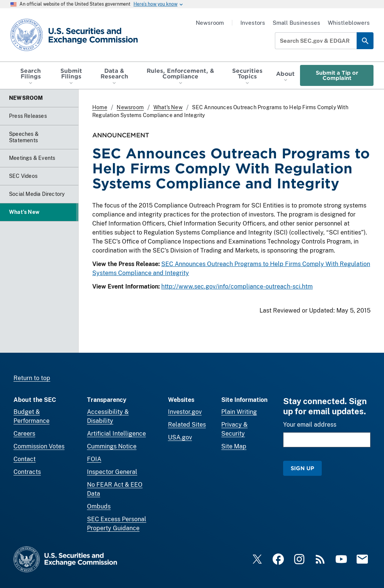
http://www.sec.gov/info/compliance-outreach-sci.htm (237, 286)
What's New (168, 107)
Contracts (27, 472)
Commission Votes (39, 446)
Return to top (32, 378)
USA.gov (180, 437)
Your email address (310, 425)
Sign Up (302, 468)
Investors (253, 23)
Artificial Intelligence (116, 434)
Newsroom (210, 23)
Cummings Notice (112, 446)
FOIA (94, 459)
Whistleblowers (349, 23)
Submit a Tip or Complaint (337, 75)
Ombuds (99, 506)
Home (100, 107)
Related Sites (187, 425)
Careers (24, 434)
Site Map (234, 446)
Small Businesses (296, 23)
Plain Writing (239, 412)
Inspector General (112, 472)
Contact (25, 459)
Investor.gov (185, 412)
